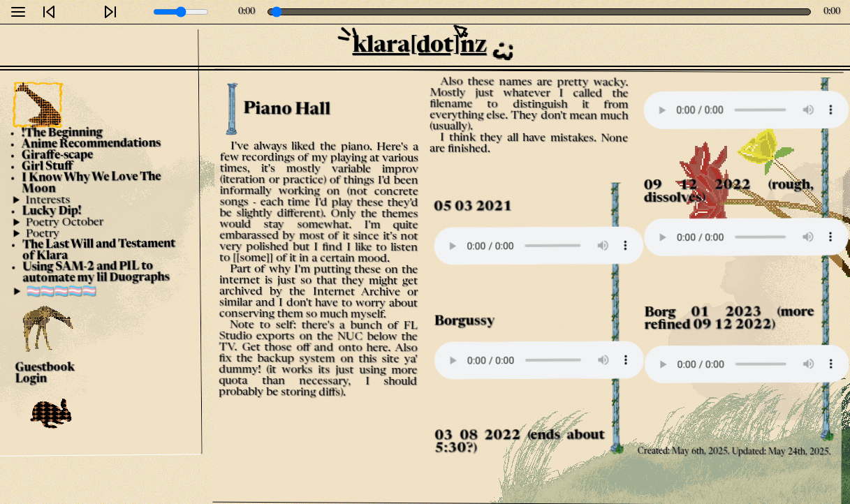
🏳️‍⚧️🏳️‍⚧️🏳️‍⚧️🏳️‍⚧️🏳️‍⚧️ (61, 291)
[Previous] (49, 12)
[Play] (80, 12)
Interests (47, 201)
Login (31, 380)
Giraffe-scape (57, 155)
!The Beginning (62, 133)
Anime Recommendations (91, 144)
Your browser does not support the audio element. (537, 245)
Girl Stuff (47, 167)
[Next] (110, 12)
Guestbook (45, 368)
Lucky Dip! (52, 211)
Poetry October (65, 222)
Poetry (43, 234)
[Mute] (138, 12)
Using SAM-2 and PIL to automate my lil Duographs (96, 273)
